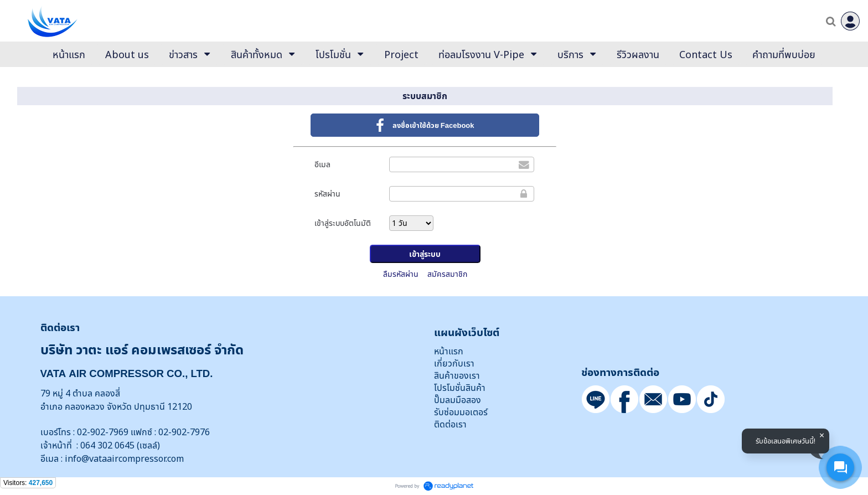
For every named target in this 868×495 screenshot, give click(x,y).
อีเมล (322, 164)
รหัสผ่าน (327, 194)
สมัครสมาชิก (447, 274)
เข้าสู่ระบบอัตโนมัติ (343, 223)
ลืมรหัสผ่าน (401, 274)
